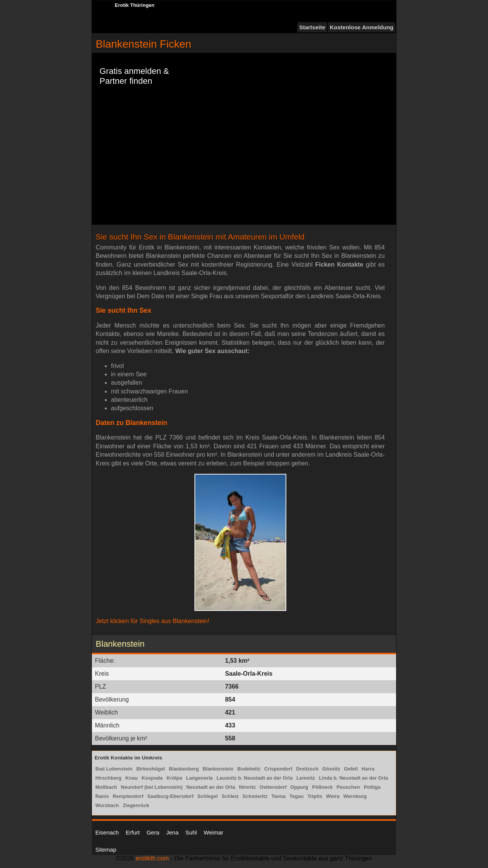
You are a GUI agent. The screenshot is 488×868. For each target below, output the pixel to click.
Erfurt (133, 832)
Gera (153, 832)
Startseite (312, 27)
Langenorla (199, 778)
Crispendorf (278, 769)
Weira (333, 796)
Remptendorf (128, 796)
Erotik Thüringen (135, 5)
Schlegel (208, 796)
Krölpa (174, 778)
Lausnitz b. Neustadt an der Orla (254, 778)
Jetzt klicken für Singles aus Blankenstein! (152, 621)
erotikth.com (152, 858)
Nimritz (247, 787)
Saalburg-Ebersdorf (170, 796)
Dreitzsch (307, 769)
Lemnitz (306, 778)
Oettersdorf (273, 787)
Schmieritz (255, 796)
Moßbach (106, 787)
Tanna (279, 796)
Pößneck (323, 787)
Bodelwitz (249, 769)
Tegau (296, 796)
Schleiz (230, 796)
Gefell (351, 769)
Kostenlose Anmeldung (362, 27)
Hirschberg (108, 778)
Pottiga (372, 787)
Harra (368, 769)
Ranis (102, 796)
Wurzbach (107, 805)
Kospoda (152, 778)
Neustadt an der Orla (211, 787)
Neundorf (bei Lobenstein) (152, 787)
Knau (132, 778)
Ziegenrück (136, 805)
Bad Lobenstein (114, 769)
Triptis (315, 796)
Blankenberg (184, 769)
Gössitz (331, 769)
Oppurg (299, 787)
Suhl (191, 832)
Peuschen (348, 787)
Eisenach (107, 832)
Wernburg (355, 796)
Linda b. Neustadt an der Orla (354, 778)
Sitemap (106, 850)
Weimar (213, 832)
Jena (173, 832)
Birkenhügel (151, 769)
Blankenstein (218, 769)
